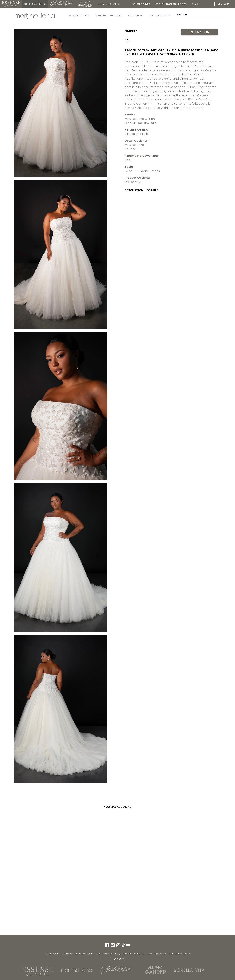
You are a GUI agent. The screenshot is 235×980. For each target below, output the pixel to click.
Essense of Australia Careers (77, 954)
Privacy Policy (183, 954)
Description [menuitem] (134, 190)
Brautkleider (141, 4)
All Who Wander (85, 4)
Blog (195, 4)
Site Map (168, 954)
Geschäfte (135, 16)
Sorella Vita (109, 4)
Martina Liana (35, 4)
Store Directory (104, 954)
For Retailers (52, 954)
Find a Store (200, 32)
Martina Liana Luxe (109, 16)
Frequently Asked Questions (130, 954)
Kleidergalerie (79, 16)
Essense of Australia (11, 4)
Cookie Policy (155, 954)
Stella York (61, 4)
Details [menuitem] (153, 190)
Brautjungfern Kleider (171, 4)
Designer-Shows (160, 16)
